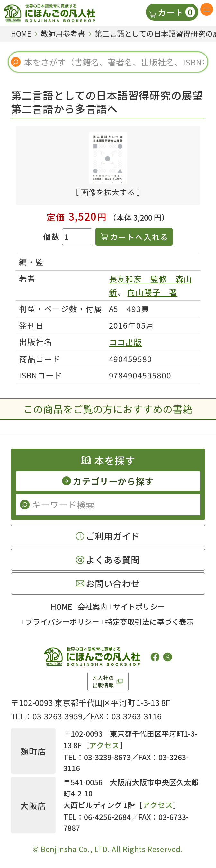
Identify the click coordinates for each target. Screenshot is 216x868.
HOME (61, 607)
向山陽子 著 (152, 292)
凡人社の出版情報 (103, 681)
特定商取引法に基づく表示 (149, 622)
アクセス (104, 745)
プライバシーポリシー (62, 622)
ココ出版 (126, 342)
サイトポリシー (139, 607)
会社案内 (93, 607)
